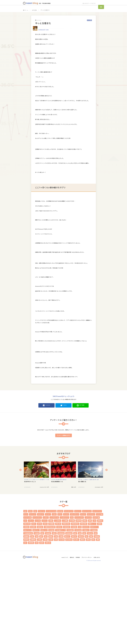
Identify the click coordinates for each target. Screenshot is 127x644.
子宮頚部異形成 (28, 612)
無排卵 (51, 616)
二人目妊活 (85, 559)
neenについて (63, 636)
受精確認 (26, 606)
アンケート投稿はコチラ (64, 514)
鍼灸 (98, 559)
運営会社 (71, 636)
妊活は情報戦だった (57, 561)
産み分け (67, 616)
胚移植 (51, 619)
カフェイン (78, 590)
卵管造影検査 (75, 603)
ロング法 (38, 600)
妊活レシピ (44, 609)
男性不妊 (94, 559)
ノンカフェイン (64, 597)
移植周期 (97, 616)
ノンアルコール (54, 597)
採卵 (75, 612)
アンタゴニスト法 (51, 590)
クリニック (33, 593)
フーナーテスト (79, 597)
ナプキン (46, 597)
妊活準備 (51, 609)
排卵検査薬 (61, 612)
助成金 (45, 603)
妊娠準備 (74, 606)
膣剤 (56, 619)
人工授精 (90, 559)
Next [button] (107, 549)
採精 (80, 612)
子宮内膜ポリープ (43, 559)
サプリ (60, 593)
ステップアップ (75, 593)
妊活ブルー (36, 609)
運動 (98, 619)
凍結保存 (100, 600)
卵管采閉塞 (84, 603)
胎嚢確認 (33, 619)
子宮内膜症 (70, 609)
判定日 (34, 603)
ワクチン (45, 600)
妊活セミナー (94, 606)
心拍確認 (37, 612)
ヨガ (25, 600)
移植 (91, 616)
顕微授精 (31, 622)
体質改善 (79, 600)
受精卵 (100, 603)
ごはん (54, 593)
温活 (41, 616)
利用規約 (77, 636)
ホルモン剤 (96, 597)
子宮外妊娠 (78, 609)
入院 (94, 600)
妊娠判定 (59, 606)
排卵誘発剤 (69, 612)
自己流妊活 (69, 619)
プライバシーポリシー (87, 636)
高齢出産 (64, 559)
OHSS (30, 590)
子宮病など (86, 609)
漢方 (46, 616)
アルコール (42, 590)
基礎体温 (40, 606)
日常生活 (90, 612)
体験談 (85, 600)
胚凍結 (39, 619)
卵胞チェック (92, 603)
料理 (84, 612)
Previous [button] (20, 549)
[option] (37, 554)
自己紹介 (76, 619)
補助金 (83, 619)
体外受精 (35, 10)
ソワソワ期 (100, 593)
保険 (90, 600)
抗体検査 (48, 612)
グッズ (26, 593)
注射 (32, 616)
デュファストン (37, 597)
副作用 (39, 603)
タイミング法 (28, 597)
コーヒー (48, 593)
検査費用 (26, 616)
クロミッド (41, 593)
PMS (35, 590)
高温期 (42, 622)
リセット (31, 600)
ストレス (31, 559)
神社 (87, 616)
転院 (93, 619)
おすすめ (26, 559)
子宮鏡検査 (94, 609)
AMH (25, 590)
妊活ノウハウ (36, 559)
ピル (72, 597)
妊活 (80, 606)
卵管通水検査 (66, 603)
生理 (56, 616)
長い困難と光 (82, 561)
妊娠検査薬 (67, 606)
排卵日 (54, 612)
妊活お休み (86, 606)
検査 (96, 612)
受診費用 (33, 606)
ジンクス (66, 593)
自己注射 (62, 619)
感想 (61, 559)
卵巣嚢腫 (51, 603)
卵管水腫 (58, 603)
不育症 (51, 600)
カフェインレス (87, 590)
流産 (37, 616)
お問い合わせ (97, 636)
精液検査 (26, 619)
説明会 (88, 619)
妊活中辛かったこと (30, 561)
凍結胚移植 (27, 603)
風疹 (37, 622)
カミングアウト (97, 590)
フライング (88, 597)
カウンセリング (69, 590)
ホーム (26, 10)
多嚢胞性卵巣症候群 (50, 606)
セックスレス (91, 593)
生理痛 (61, 616)
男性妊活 (81, 616)
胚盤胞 (45, 619)
